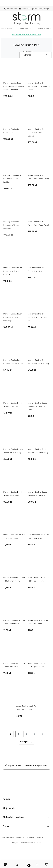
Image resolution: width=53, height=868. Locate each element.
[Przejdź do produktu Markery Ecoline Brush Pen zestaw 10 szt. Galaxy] (39, 164)
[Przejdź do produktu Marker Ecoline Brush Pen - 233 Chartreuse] (14, 652)
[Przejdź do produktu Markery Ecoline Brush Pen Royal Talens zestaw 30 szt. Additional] (14, 72)
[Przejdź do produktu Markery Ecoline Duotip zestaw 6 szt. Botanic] (39, 481)
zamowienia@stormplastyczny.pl (35, 9)
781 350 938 (12, 9)
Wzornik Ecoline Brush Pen (27, 35)
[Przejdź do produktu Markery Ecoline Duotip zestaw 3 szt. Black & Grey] (39, 392)
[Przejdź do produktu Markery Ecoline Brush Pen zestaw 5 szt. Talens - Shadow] (39, 72)
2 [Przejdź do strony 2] (26, 734)
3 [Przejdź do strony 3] (34, 734)
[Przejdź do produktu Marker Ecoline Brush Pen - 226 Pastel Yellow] (39, 566)
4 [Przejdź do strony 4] (42, 734)
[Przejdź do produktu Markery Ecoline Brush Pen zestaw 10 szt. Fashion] (14, 164)
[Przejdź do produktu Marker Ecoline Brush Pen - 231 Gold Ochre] (39, 609)
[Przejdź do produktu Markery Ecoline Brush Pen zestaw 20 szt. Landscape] (14, 303)
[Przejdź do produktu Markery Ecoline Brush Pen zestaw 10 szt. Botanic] (39, 118)
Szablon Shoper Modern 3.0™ (14, 837)
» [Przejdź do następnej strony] (27, 742)
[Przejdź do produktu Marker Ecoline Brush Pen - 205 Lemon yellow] (14, 566)
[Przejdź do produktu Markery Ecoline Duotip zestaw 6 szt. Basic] (14, 481)
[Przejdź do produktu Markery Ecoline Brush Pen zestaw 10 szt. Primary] (14, 257)
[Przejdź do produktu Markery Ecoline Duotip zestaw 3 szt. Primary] (14, 438)
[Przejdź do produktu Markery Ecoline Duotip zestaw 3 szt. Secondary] (39, 438)
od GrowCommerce (35, 837)
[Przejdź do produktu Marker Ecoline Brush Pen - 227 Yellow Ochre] (14, 609)
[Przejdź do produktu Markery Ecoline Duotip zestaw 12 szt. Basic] (14, 392)
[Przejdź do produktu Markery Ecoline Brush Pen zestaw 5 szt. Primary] (39, 349)
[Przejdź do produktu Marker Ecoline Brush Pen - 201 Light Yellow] (14, 524)
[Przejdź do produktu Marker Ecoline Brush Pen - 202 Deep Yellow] (39, 524)
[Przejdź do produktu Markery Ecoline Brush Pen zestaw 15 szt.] (39, 257)
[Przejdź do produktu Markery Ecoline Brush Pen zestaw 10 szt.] (14, 118)
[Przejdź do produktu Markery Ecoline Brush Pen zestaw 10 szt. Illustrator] (14, 210)
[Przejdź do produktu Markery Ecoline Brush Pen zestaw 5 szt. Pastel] (14, 349)
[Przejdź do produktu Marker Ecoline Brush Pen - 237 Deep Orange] (27, 695)
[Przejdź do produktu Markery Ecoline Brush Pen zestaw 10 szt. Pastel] (39, 210)
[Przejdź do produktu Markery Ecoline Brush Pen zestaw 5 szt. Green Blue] (39, 303)
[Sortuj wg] (36, 55)
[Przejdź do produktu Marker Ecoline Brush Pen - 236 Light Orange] (39, 652)
